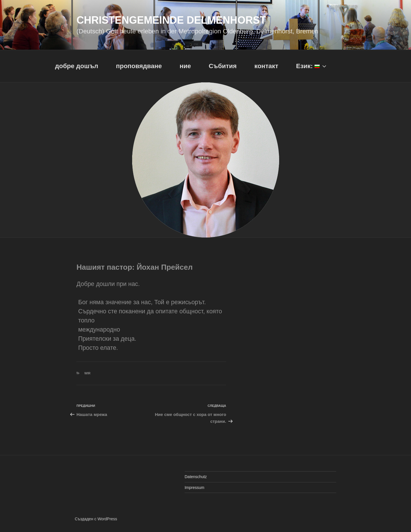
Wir (87, 373)
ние (185, 66)
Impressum (195, 488)
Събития (223, 66)
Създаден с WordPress (96, 519)
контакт (266, 66)
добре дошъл (77, 66)
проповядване (139, 66)
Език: (312, 66)
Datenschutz (196, 477)
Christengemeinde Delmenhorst (171, 20)
